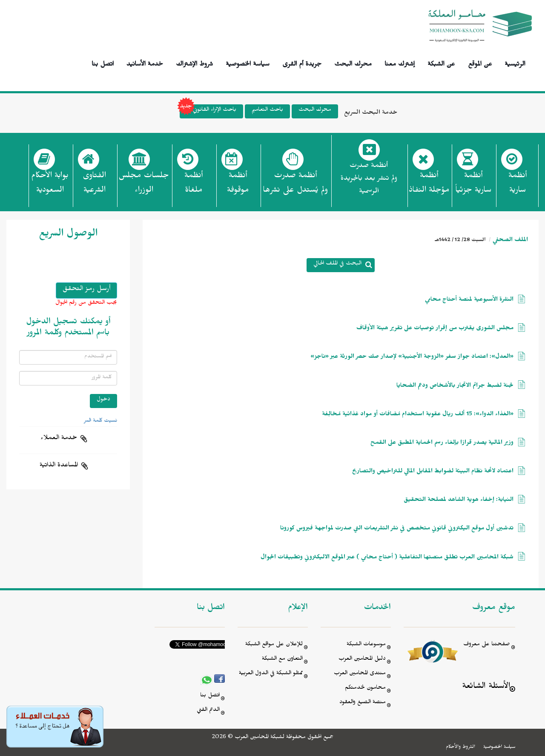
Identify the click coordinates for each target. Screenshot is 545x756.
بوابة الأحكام (50, 185)
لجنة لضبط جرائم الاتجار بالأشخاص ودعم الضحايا (455, 387)
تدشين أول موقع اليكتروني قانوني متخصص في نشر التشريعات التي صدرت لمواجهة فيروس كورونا (397, 529)
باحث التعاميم (267, 111)
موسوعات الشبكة (366, 645)
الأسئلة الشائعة (486, 687)
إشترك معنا (400, 63)
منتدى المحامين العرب (360, 674)
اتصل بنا (103, 63)
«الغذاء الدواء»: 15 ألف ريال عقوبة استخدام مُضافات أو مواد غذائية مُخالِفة (418, 415)
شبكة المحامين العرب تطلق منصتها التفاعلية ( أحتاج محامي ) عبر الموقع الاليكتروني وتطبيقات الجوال (387, 558)
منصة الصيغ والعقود (363, 703)
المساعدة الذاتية (59, 466)
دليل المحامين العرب (362, 660)
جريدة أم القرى (302, 63)
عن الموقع (480, 63)
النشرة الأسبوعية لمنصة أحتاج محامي (469, 300)
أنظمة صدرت (295, 185)
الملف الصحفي (510, 241)
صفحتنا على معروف (487, 645)
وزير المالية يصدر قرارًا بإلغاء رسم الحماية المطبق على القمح (442, 444)
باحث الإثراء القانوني (208, 111)
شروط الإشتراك (194, 63)
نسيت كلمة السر (100, 421)
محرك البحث (353, 63)
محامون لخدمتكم (365, 688)
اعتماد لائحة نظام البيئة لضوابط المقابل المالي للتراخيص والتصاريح (433, 472)
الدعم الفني (208, 711)
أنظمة (518, 185)
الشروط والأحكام (460, 747)
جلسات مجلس (144, 185)
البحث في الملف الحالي (337, 264)
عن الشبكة (441, 63)
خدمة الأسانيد (145, 63)
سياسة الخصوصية (248, 63)
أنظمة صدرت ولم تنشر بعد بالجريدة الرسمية (369, 180)
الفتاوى (94, 185)
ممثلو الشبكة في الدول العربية (271, 674)
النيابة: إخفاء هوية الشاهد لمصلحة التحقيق (459, 501)
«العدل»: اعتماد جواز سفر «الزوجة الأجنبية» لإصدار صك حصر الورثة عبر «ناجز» (412, 358)
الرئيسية (515, 63)
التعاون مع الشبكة (282, 660)
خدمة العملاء (59, 439)
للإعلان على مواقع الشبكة (274, 645)
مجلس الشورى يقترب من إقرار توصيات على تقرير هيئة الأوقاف (435, 329)
